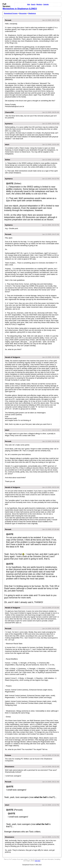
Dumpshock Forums (11, 13)
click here (38, 861)
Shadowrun (32, 13)
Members (39, 4)
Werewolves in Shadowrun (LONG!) (20, 9)
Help (29, 4)
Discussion (23, 13)
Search (33, 4)
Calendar (46, 4)
